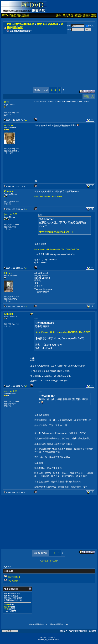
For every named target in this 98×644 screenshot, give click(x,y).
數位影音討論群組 (48, 24)
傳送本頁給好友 (14, 581)
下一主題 (53, 561)
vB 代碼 (7, 604)
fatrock (8, 273)
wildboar (9, 125)
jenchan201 (11, 214)
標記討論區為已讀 (85, 15)
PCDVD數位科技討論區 (16, 15)
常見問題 (68, 15)
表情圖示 (8, 607)
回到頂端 (92, 631)
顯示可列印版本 (14, 577)
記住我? (90, 26)
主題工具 (89, 96)
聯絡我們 (64, 631)
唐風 (7, 102)
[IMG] (6, 609)
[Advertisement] (49, 57)
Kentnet (8, 192)
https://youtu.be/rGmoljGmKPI (48, 197)
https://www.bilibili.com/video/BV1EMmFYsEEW (57, 249)
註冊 (58, 15)
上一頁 (53, 90)
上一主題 (45, 561)
